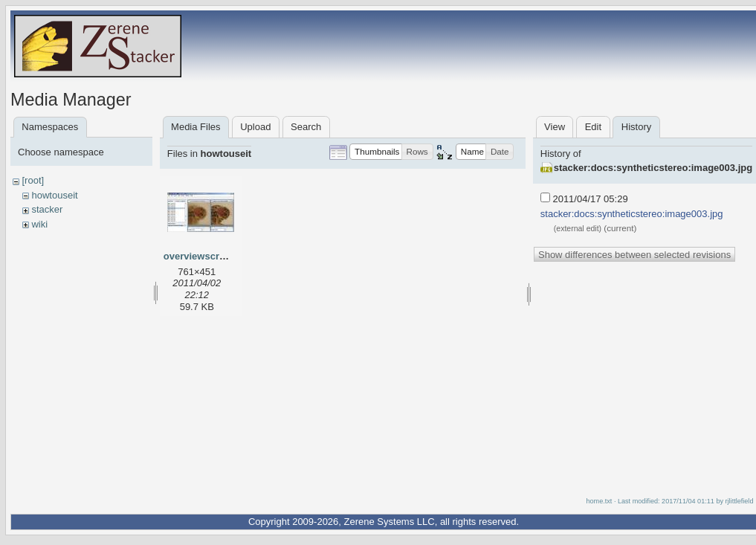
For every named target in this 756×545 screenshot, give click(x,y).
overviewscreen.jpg (209, 256)
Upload (255, 127)
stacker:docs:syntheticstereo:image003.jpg (653, 168)
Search (306, 127)
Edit (593, 127)
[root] (33, 180)
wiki (39, 224)
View (555, 127)
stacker (47, 209)
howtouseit (54, 195)
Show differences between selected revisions (634, 255)
